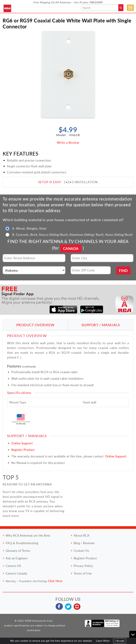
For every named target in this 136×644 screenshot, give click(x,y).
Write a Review (68, 142)
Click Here (55, 581)
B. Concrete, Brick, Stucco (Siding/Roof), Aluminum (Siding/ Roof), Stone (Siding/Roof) (72, 235)
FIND (123, 271)
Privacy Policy (83, 566)
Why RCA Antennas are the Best (28, 535)
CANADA (71, 248)
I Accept (120, 641)
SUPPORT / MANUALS (101, 325)
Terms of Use (83, 573)
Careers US (13, 566)
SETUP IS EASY (50, 182)
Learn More (103, 641)
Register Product (23, 450)
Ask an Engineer (17, 558)
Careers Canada (16, 573)
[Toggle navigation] (130, 8)
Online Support (22, 443)
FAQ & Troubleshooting (22, 543)
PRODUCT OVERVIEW (35, 325)
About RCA (82, 535)
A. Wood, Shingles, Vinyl (29, 228)
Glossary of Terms (18, 551)
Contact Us (81, 551)
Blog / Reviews (84, 543)
